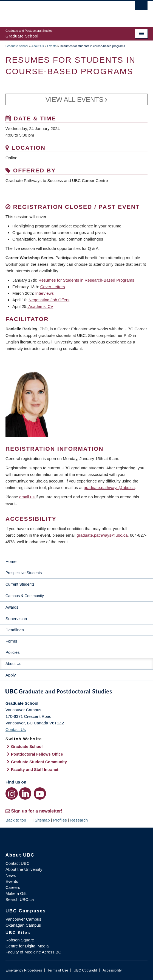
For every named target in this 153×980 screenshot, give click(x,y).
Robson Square (20, 940)
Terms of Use (58, 970)
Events (52, 46)
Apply (11, 675)
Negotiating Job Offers (49, 300)
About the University (24, 869)
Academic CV (40, 306)
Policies (13, 652)
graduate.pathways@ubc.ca (109, 488)
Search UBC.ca (20, 899)
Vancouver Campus (23, 919)
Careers (13, 887)
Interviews (44, 293)
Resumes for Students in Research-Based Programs (86, 280)
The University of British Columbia (55, 11)
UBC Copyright (85, 970)
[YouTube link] (40, 793)
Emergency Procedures (24, 970)
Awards (12, 607)
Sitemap (42, 820)
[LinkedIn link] (25, 793)
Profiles (60, 820)
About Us (38, 46)
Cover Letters (53, 287)
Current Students (20, 584)
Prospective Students (24, 573)
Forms (11, 641)
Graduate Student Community (39, 762)
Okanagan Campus (23, 925)
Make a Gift (16, 893)
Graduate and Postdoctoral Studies (76, 692)
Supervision (16, 619)
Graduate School (17, 46)
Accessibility (112, 970)
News (11, 875)
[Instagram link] (12, 793)
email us (27, 497)
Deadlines (15, 630)
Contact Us (16, 729)
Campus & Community (25, 596)
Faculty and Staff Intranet (35, 770)
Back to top (18, 820)
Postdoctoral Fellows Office (37, 754)
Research (79, 820)
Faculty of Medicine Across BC (33, 952)
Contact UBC (18, 863)
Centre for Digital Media (27, 946)
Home (11, 561)
